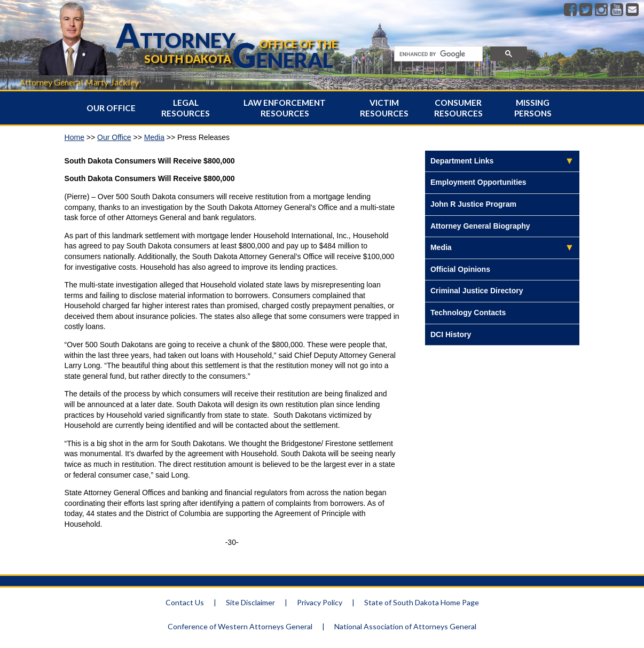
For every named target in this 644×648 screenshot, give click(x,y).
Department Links (462, 161)
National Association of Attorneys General (405, 626)
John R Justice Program (473, 204)
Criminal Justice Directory (477, 291)
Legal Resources (186, 108)
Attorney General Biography (480, 226)
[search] (437, 54)
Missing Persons (533, 108)
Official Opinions (460, 269)
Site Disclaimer (250, 602)
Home (74, 137)
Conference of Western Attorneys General (240, 626)
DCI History (451, 334)
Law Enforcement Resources (285, 108)
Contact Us (185, 602)
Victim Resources (384, 108)
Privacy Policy (320, 602)
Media (154, 137)
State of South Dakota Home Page (422, 602)
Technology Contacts (468, 313)
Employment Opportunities (478, 182)
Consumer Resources (458, 108)
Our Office (111, 108)
